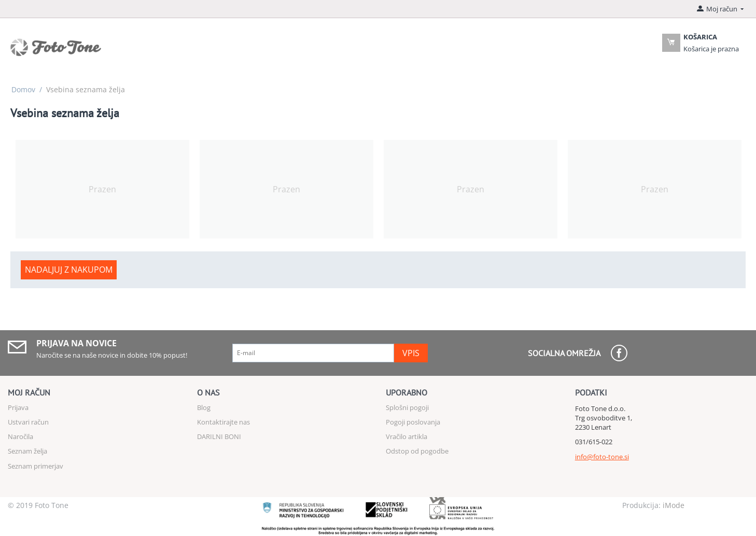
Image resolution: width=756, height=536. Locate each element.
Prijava (18, 407)
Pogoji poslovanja (413, 422)
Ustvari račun (28, 422)
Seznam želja (27, 451)
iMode (674, 505)
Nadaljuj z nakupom (69, 270)
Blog (204, 407)
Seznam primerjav (36, 466)
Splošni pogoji (407, 407)
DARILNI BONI (219, 436)
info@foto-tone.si (602, 457)
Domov (23, 89)
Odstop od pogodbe (417, 451)
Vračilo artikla (407, 436)
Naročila (20, 436)
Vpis (411, 353)
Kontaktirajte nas (223, 422)
